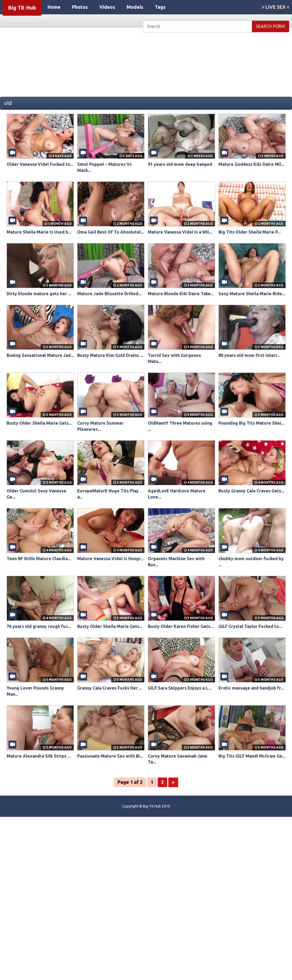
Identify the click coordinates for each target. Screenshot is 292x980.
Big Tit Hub (22, 8)
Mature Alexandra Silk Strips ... (39, 756)
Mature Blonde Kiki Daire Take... (181, 294)
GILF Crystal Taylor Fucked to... (250, 626)
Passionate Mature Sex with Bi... (110, 756)
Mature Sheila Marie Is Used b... (39, 232)
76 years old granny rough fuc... (39, 626)
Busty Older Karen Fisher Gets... (181, 626)
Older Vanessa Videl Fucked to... (40, 164)
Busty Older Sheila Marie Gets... (39, 423)
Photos (80, 7)
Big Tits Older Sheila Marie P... (250, 232)
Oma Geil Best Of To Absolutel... (111, 232)
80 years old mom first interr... (249, 355)
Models (135, 7)
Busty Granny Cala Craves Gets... (251, 491)
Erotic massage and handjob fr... (251, 688)
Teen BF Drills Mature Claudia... (39, 559)
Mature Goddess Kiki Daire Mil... (251, 164)
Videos (107, 7)
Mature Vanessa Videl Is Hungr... (110, 559)
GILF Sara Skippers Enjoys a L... (180, 688)
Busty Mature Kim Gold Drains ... (110, 355)
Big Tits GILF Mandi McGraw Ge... (252, 756)
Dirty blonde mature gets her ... (39, 294)
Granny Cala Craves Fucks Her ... (110, 688)
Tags (160, 7)
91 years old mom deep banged (180, 164)
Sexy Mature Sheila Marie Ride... (252, 294)
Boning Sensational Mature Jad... (40, 355)
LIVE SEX (276, 7)
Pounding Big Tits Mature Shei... (251, 423)
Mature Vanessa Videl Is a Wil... (180, 232)
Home (54, 7)
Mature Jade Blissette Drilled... (109, 294)
